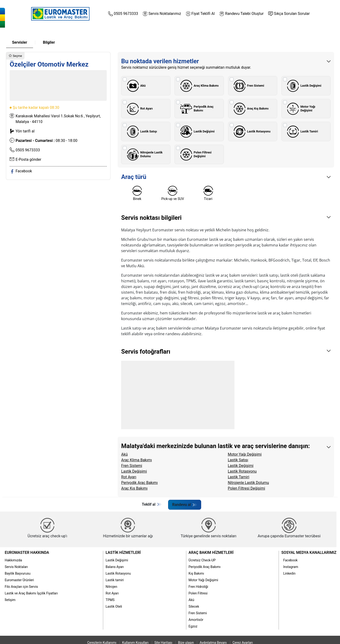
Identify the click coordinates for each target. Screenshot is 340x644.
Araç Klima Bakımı (199, 86)
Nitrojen (111, 586)
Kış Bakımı (196, 573)
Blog (289, 32)
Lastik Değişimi (303, 86)
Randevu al (183, 504)
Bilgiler (49, 42)
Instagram (291, 567)
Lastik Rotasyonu (251, 131)
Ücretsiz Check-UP (202, 560)
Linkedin (289, 573)
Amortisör (196, 619)
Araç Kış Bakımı (250, 109)
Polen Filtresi (198, 593)
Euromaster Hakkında (27, 552)
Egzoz (193, 626)
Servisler (20, 42)
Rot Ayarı (139, 109)
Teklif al (149, 504)
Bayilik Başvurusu (18, 573)
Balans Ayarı (115, 567)
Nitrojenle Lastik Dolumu (144, 154)
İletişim (10, 600)
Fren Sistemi (248, 86)
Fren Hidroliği (198, 586)
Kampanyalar (250, 32)
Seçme (15, 56)
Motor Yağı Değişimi (300, 109)
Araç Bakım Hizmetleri (211, 552)
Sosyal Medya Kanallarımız (309, 552)
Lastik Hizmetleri (123, 552)
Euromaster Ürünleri (19, 580)
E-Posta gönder (28, 159)
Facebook (290, 560)
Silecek (194, 606)
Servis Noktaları (16, 567)
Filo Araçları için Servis (21, 586)
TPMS (110, 600)
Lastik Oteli (114, 606)
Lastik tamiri (115, 580)
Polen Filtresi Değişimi (195, 154)
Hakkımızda (13, 560)
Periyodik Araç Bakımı (196, 109)
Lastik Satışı (141, 131)
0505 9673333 (28, 150)
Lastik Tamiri (302, 131)
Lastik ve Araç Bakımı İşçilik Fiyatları (31, 593)
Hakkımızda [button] (49, 32)
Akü (135, 86)
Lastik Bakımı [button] (88, 32)
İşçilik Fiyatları (210, 32)
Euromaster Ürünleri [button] (168, 32)
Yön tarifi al (25, 131)
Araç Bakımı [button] (127, 32)
